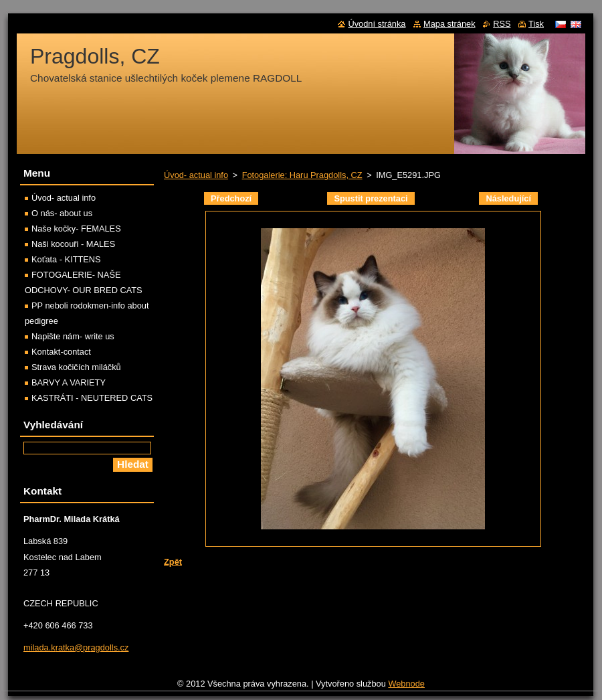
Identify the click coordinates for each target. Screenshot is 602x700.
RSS (502, 24)
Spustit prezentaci (371, 198)
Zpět (173, 562)
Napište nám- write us (73, 336)
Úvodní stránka (377, 24)
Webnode (406, 684)
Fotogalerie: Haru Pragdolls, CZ (302, 175)
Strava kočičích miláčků (76, 367)
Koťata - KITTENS (66, 259)
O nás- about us (62, 213)
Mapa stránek (449, 24)
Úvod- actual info (196, 175)
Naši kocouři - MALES (73, 244)
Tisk (536, 24)
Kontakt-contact (61, 352)
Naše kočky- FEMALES (76, 229)
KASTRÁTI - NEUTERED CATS (92, 398)
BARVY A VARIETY (69, 382)
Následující (508, 198)
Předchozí (231, 198)
